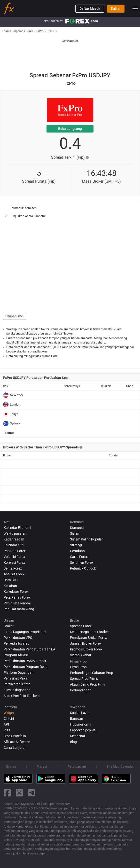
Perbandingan (81, 690)
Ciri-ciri (9, 719)
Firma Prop (78, 667)
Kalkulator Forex (16, 592)
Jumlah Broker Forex (86, 643)
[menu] (135, 8)
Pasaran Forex (15, 551)
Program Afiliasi (16, 655)
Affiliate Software (17, 742)
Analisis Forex (14, 574)
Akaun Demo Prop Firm (87, 684)
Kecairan (10, 586)
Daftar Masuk (90, 8)
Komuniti (77, 528)
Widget (9, 713)
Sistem (75, 533)
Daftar (116, 8)
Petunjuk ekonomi (17, 603)
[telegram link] (31, 793)
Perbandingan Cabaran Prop (92, 673)
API (6, 724)
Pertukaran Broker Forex (88, 638)
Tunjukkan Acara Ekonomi (28, 216)
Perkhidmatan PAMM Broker (25, 661)
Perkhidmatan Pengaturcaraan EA (29, 649)
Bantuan (77, 719)
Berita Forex (13, 568)
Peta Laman (77, 766)
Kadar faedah (14, 539)
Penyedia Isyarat (16, 643)
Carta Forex (79, 557)
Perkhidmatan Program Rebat (26, 667)
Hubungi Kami (81, 724)
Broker (9, 626)
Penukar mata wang (19, 609)
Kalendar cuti (14, 545)
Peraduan (77, 551)
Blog (73, 742)
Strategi (76, 545)
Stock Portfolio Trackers (22, 696)
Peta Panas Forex (17, 597)
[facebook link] (7, 793)
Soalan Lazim (80, 713)
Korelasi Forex (14, 563)
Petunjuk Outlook (83, 568)
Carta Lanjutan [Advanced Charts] (15, 748)
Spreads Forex (81, 626)
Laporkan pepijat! (83, 730)
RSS (7, 730)
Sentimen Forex (82, 563)
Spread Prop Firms (84, 679)
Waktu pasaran (15, 533)
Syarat (11, 766)
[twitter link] (19, 793)
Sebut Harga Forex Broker (89, 632)
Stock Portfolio (15, 736)
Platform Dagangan (19, 673)
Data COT (11, 580)
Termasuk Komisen (24, 208)
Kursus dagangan (17, 690)
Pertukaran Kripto (17, 684)
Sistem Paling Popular (86, 539)
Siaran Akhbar (81, 655)
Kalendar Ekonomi (17, 528)
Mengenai (77, 736)
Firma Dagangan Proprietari (25, 632)
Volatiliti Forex (14, 557)
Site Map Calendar (120, 766)
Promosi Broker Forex (86, 649)
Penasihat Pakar (16, 678)
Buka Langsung (70, 129)
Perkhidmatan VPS (18, 638)
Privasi (42, 766)
